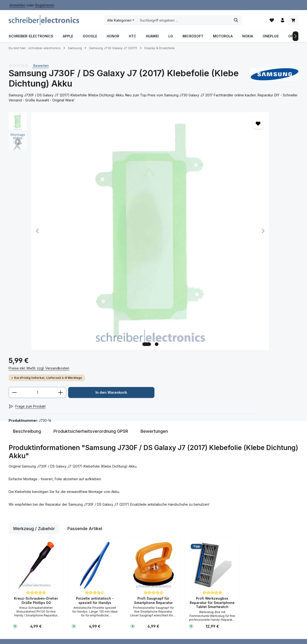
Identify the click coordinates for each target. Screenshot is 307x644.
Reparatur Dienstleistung (96, 541)
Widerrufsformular (151, 553)
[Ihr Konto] (282, 22)
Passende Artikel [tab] (85, 365)
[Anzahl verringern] (189, 152)
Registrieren (45, 5)
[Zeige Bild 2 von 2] (109, 251)
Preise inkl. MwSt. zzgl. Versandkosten (214, 128)
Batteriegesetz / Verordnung (149, 519)
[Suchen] (236, 22)
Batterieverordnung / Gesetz (161, 630)
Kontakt (91, 567)
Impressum (145, 538)
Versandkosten (186, 619)
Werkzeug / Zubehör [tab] (34, 365)
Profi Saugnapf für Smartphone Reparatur (153, 436)
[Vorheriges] (12, 39)
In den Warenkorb (226, 167)
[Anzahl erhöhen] (235, 152)
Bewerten (41, 68)
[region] (91, 186)
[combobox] (184, 22)
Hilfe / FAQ (94, 516)
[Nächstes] (295, 39)
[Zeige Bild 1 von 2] (99, 251)
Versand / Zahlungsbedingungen (103, 527)
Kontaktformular (21, 540)
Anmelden (18, 5)
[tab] (27, 267)
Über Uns (93, 575)
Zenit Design (86, 633)
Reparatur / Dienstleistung (143, 637)
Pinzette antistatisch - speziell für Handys (95, 436)
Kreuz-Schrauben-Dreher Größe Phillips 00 (36, 436)
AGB (140, 508)
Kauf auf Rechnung (100, 560)
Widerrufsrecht (148, 545)
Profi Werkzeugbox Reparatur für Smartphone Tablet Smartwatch (212, 439)
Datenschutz (146, 530)
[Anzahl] (212, 152)
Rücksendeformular (101, 508)
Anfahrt (91, 552)
